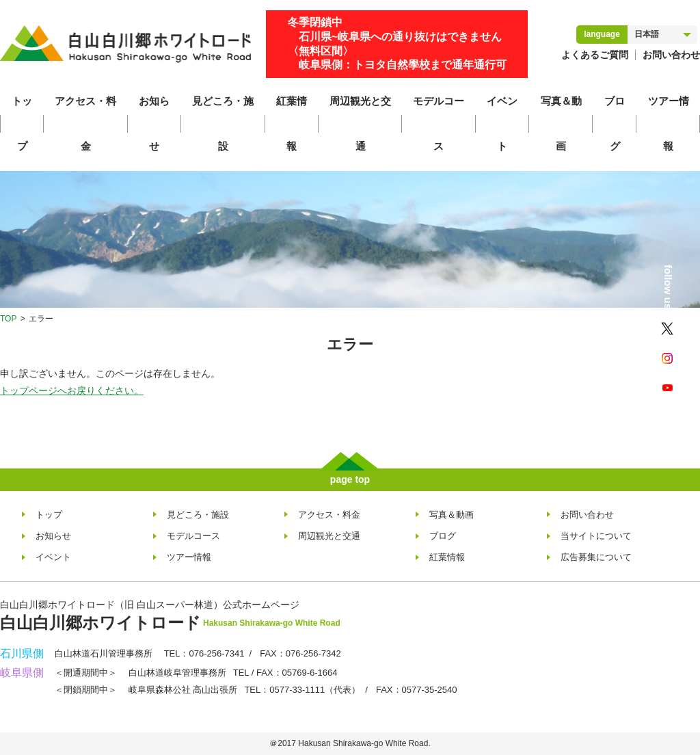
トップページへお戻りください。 (72, 390)
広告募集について (596, 557)
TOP (8, 319)
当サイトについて (596, 536)
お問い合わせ (671, 55)
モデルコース (439, 123)
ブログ (615, 123)
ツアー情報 (669, 123)
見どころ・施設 (223, 123)
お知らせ (154, 123)
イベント (502, 123)
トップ (22, 123)
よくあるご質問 (595, 55)
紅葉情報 (292, 123)
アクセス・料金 (85, 123)
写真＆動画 (561, 123)
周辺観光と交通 (360, 123)
